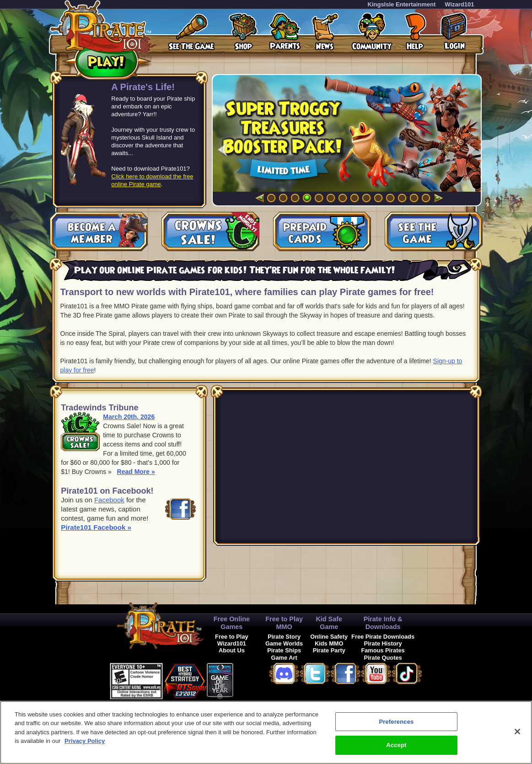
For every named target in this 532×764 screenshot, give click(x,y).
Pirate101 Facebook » (96, 527)
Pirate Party (329, 650)
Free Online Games (232, 623)
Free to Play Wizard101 (232, 640)
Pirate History (383, 643)
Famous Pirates (383, 650)
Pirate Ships (284, 650)
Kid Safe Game (329, 623)
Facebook (109, 500)
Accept (396, 745)
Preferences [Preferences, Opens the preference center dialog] (396, 722)
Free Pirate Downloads (383, 637)
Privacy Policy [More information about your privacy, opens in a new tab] (85, 741)
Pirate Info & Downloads (383, 623)
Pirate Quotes (383, 658)
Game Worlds (284, 643)
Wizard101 (459, 4)
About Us (232, 650)
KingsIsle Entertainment (402, 4)
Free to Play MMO (284, 623)
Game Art (284, 658)
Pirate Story (284, 637)
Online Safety (329, 637)
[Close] (517, 732)
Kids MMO (329, 643)
